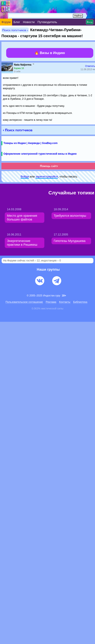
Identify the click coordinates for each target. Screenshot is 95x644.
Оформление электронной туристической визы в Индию (40, 154)
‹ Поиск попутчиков (18, 130)
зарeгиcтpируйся (47, 177)
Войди (25, 177)
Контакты (65, 302)
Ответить (90, 66)
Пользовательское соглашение (24, 302)
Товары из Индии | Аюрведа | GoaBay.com (31, 143)
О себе (17, 71)
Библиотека (80, 302)
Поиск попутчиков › (15, 30)
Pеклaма (51, 302)
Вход (90, 22)
